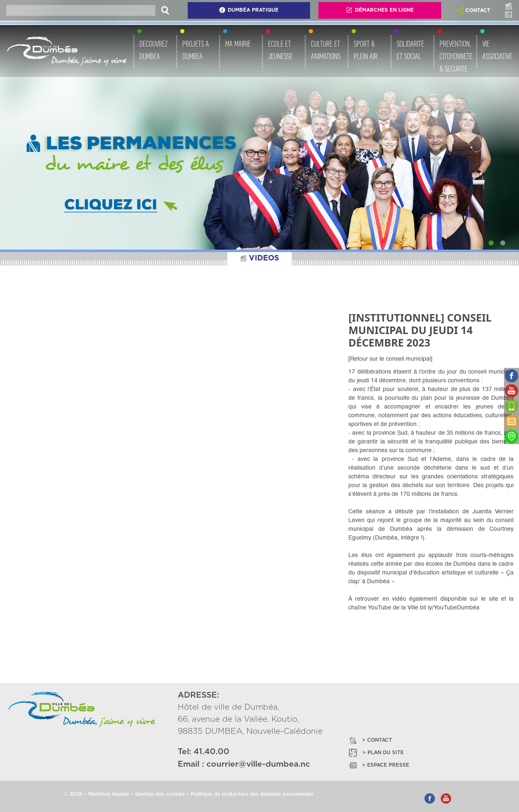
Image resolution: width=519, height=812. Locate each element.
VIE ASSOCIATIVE (497, 50)
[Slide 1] (491, 243)
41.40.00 (211, 752)
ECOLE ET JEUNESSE (280, 50)
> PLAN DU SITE (376, 753)
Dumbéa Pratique (249, 10)
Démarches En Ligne (380, 10)
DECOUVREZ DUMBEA (154, 50)
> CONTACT (370, 740)
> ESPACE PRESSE (378, 765)
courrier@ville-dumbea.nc (258, 764)
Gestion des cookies (160, 794)
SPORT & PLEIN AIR (366, 50)
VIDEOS (259, 258)
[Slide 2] (503, 243)
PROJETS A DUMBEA (196, 50)
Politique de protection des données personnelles (252, 794)
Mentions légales (109, 794)
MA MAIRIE (238, 44)
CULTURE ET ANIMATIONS (326, 50)
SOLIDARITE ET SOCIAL (410, 50)
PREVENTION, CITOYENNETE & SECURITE (456, 56)
